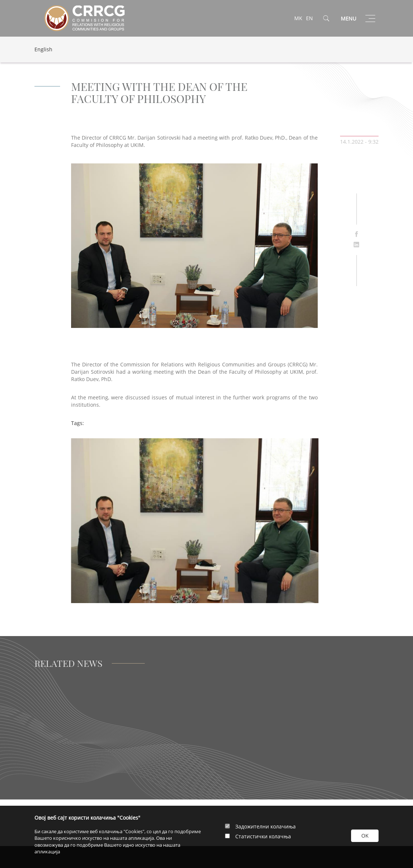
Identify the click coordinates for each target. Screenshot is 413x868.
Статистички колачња (263, 836)
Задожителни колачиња (265, 826)
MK (298, 18)
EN (309, 18)
